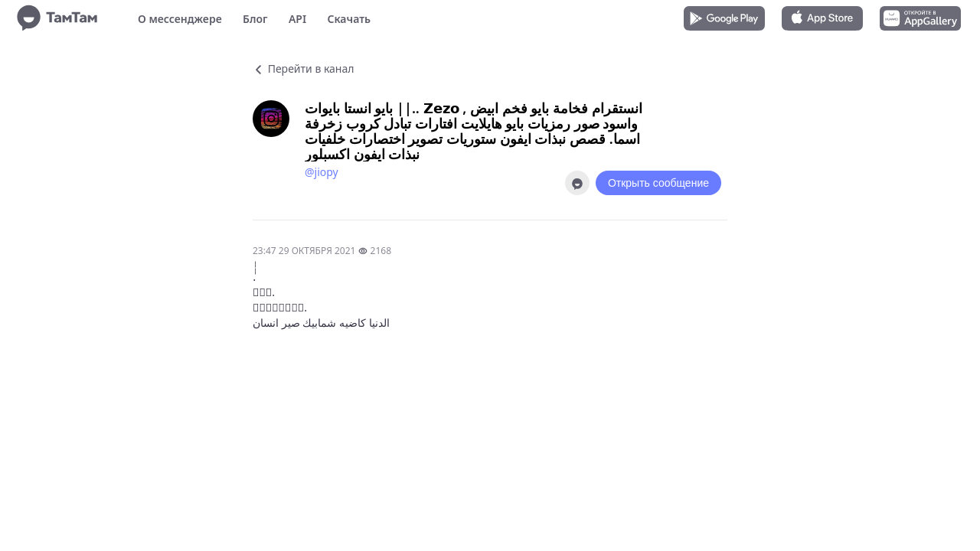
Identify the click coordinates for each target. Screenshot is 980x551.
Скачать (349, 19)
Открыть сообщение (658, 183)
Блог (255, 19)
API (297, 19)
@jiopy (322, 172)
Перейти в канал (303, 68)
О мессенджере (180, 19)
